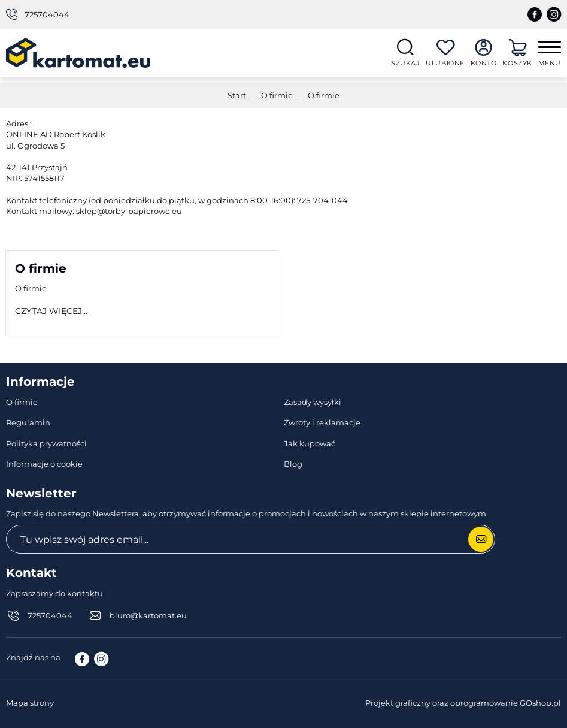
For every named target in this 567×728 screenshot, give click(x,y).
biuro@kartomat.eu (148, 615)
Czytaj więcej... (51, 311)
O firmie (277, 95)
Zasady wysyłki (313, 402)
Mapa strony (30, 703)
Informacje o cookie (44, 464)
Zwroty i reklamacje (322, 422)
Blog (293, 464)
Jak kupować (310, 443)
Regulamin (28, 422)
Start (237, 95)
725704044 (47, 14)
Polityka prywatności (46, 443)
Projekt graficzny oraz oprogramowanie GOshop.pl (463, 703)
